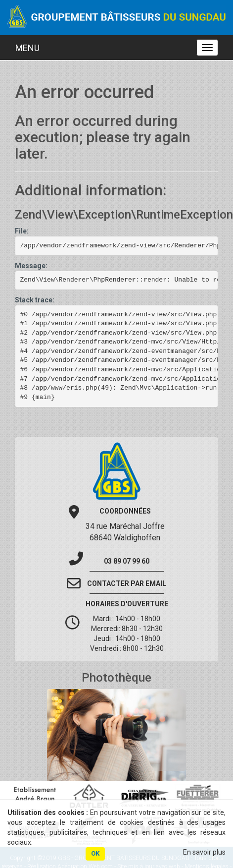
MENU (27, 48)
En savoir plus (204, 852)
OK (95, 853)
